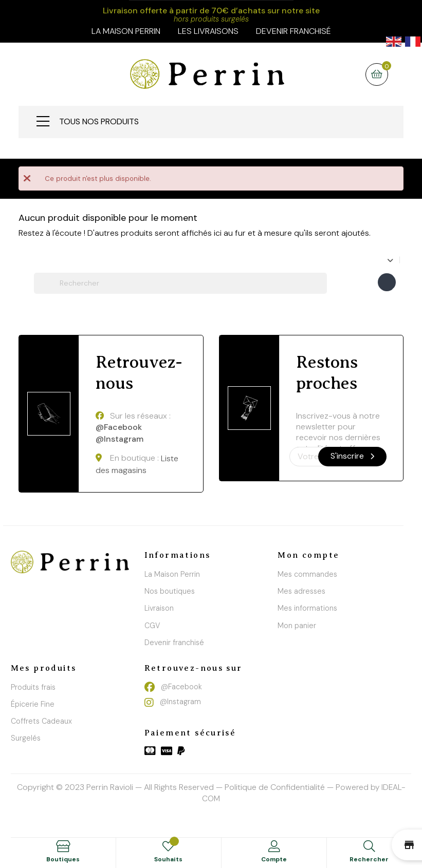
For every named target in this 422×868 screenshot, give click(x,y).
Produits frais (33, 687)
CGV (152, 626)
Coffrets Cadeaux (41, 721)
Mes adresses (301, 591)
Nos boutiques (170, 591)
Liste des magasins (137, 465)
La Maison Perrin (172, 574)
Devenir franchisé (293, 31)
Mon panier (297, 626)
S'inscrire (352, 456)
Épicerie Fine (33, 704)
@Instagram (120, 439)
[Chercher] (180, 283)
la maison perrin (126, 31)
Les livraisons (208, 31)
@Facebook (119, 428)
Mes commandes (307, 574)
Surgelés (26, 738)
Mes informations (307, 608)
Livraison (159, 608)
